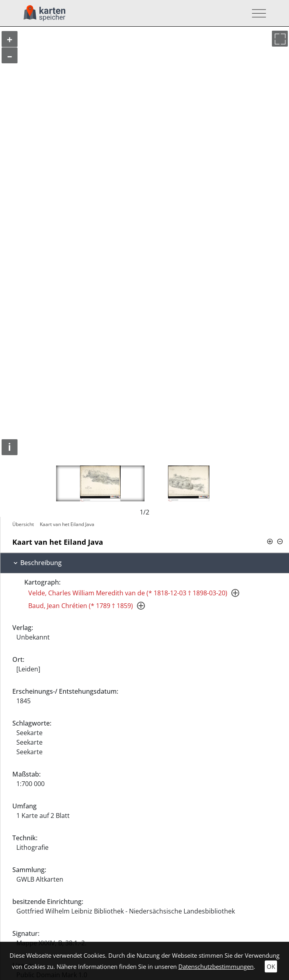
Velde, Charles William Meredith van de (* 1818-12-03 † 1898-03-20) (128, 593)
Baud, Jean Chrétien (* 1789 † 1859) (81, 606)
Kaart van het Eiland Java (67, 524)
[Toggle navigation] (257, 13)
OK (271, 966)
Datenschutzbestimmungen (216, 966)
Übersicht (23, 524)
